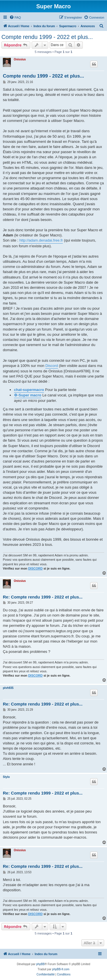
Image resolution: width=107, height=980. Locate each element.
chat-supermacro (29, 390)
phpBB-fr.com (61, 969)
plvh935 (8, 688)
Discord (52, 366)
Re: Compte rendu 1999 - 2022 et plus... (43, 597)
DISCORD (36, 568)
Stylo (6, 777)
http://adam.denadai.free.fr (41, 240)
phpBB (41, 964)
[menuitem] (15, 17)
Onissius (20, 59)
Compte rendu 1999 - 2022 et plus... (47, 37)
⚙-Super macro (28, 395)
